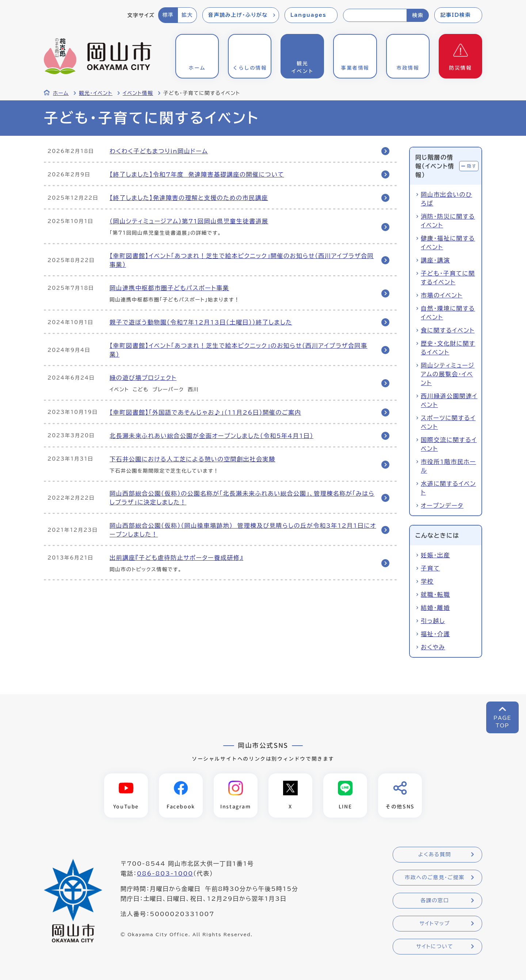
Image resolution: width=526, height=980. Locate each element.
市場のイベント (442, 295)
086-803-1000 (165, 873)
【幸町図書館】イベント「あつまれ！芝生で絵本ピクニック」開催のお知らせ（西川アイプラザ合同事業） (242, 260)
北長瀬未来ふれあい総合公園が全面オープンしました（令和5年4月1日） (211, 436)
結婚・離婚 (435, 608)
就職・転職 (435, 595)
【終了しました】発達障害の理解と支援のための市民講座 (189, 198)
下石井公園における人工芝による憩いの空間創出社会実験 (193, 459)
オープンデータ (442, 506)
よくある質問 (435, 854)
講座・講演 (435, 260)
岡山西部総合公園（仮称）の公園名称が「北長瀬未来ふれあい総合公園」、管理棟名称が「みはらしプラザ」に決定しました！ (242, 498)
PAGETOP (502, 722)
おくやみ (433, 647)
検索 (418, 15)
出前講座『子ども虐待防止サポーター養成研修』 (176, 558)
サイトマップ (434, 923)
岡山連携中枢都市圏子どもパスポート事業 (169, 288)
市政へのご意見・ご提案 (435, 877)
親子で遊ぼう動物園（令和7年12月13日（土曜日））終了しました (201, 322)
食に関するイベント (448, 330)
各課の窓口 (435, 900)
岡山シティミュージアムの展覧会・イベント (448, 374)
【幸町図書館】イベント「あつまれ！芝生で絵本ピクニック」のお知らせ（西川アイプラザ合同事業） (239, 350)
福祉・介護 (435, 634)
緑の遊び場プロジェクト (143, 378)
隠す (472, 166)
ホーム (61, 93)
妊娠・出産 (435, 555)
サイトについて (434, 946)
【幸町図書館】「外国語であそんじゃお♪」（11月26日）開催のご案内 (205, 412)
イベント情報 (138, 93)
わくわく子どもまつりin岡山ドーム (159, 151)
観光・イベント (96, 93)
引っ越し (433, 621)
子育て (430, 568)
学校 (427, 581)
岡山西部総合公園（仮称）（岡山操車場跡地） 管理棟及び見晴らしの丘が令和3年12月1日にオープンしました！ (243, 530)
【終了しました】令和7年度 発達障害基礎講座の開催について (197, 174)
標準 (168, 15)
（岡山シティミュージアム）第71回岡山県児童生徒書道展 (189, 221)
